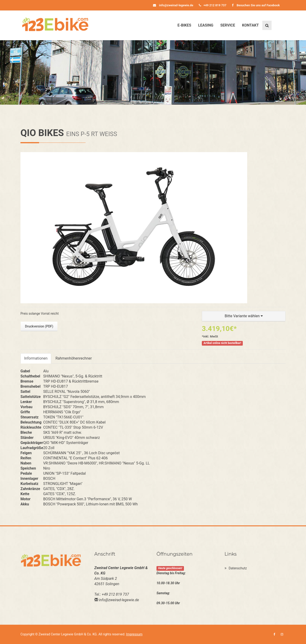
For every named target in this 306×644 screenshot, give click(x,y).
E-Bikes (184, 25)
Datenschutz (236, 568)
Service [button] (228, 25)
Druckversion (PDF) (39, 326)
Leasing (206, 25)
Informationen (36, 358)
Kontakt (250, 25)
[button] (244, 316)
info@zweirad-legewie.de (173, 5)
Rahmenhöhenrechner (73, 358)
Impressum (134, 634)
